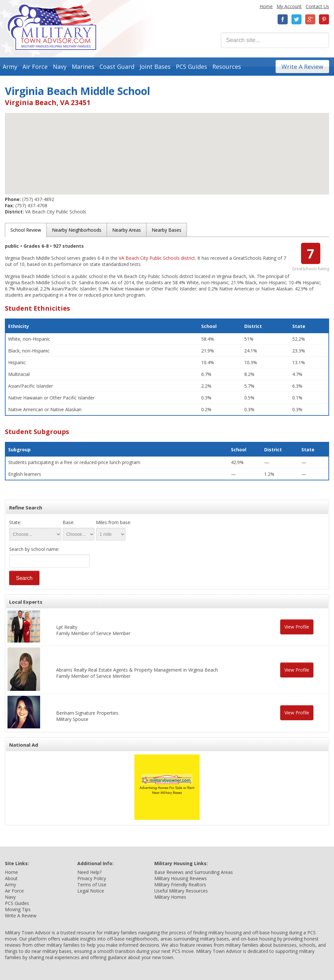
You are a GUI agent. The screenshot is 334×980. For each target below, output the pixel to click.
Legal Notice (91, 891)
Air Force (35, 67)
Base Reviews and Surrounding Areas (194, 872)
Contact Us (317, 6)
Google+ (310, 19)
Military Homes (170, 897)
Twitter (296, 19)
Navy (60, 67)
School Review (26, 230)
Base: (68, 522)
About (11, 878)
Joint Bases (155, 67)
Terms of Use (92, 885)
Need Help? (89, 872)
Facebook (283, 19)
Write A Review (302, 67)
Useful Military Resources (181, 891)
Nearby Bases (167, 230)
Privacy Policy (92, 878)
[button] (167, 148)
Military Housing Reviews (181, 878)
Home (266, 6)
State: (15, 522)
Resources (227, 67)
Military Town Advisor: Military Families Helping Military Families (52, 27)
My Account (289, 6)
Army (10, 67)
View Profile (297, 627)
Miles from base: (114, 522)
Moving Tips (18, 909)
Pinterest (324, 19)
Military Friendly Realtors (180, 885)
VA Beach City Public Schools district (157, 258)
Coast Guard (117, 67)
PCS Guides (191, 67)
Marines (83, 67)
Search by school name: (34, 549)
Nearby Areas (127, 230)
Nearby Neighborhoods (77, 230)
